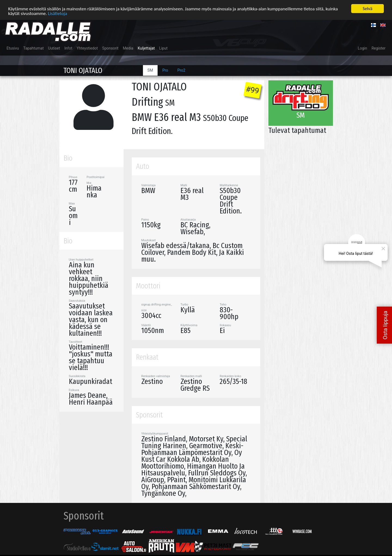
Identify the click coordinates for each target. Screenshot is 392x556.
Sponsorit (110, 48)
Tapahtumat (33, 48)
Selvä (367, 9)
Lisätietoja (57, 13)
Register (379, 48)
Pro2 (181, 70)
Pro (165, 70)
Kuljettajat (146, 48)
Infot (68, 48)
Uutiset (54, 48)
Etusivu (13, 48)
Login (362, 48)
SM (150, 70)
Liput (163, 48)
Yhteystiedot (87, 48)
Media (128, 48)
